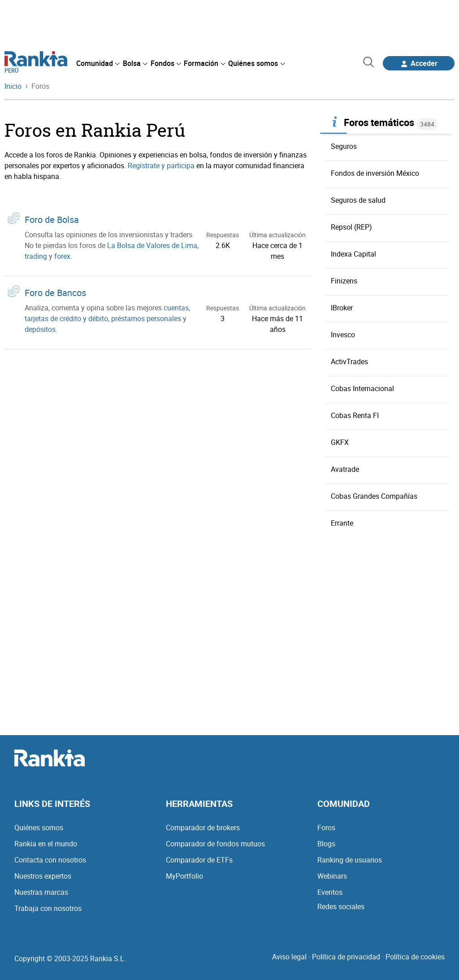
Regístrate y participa (161, 166)
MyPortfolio (184, 876)
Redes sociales (341, 906)
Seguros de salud (358, 200)
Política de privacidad (346, 957)
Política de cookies (415, 957)
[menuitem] (98, 63)
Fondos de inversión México (375, 173)
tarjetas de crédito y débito (66, 318)
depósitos (40, 329)
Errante (342, 523)
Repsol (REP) (351, 227)
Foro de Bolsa (52, 220)
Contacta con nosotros (50, 860)
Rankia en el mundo (46, 844)
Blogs (326, 844)
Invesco (343, 335)
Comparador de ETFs (199, 860)
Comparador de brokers (203, 828)
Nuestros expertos (43, 876)
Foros (326, 828)
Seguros (344, 146)
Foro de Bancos (55, 293)
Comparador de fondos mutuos (215, 844)
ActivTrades (349, 362)
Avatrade (345, 469)
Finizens (344, 281)
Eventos (330, 892)
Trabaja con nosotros (48, 908)
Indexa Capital (353, 254)
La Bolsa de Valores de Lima (152, 245)
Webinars (332, 876)
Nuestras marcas (41, 892)
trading (36, 256)
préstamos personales (146, 318)
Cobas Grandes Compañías (374, 496)
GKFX (340, 442)
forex (62, 256)
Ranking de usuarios (350, 860)
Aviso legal (289, 957)
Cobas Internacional (362, 388)
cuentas (176, 308)
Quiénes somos (39, 828)
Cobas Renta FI (355, 415)
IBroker (342, 308)
